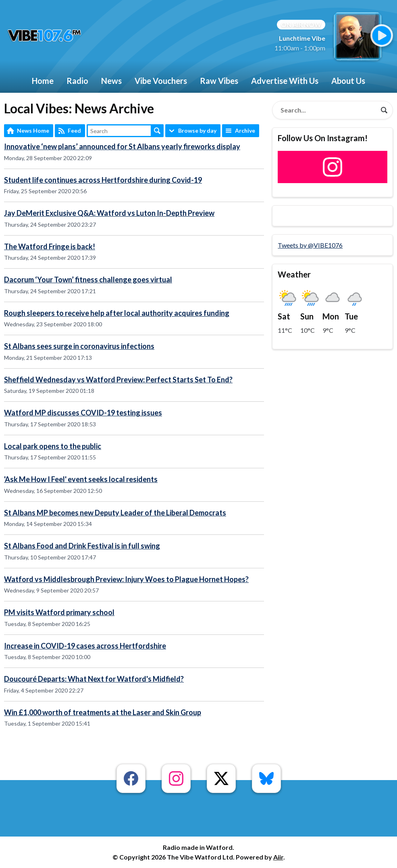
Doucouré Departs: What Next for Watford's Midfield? (94, 679)
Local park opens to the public (53, 446)
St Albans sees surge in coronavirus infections (79, 346)
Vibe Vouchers (161, 81)
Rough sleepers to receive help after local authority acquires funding (117, 313)
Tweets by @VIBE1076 (310, 245)
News (111, 81)
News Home (33, 130)
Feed (74, 130)
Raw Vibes (219, 81)
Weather (294, 274)
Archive (245, 130)
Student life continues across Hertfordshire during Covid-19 (103, 180)
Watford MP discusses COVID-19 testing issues (83, 413)
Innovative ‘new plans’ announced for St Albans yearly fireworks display (122, 146)
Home (43, 81)
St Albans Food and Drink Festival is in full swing (82, 546)
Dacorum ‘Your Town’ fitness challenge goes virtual (88, 280)
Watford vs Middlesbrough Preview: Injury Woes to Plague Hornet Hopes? (126, 579)
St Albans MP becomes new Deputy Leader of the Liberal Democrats (115, 513)
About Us (348, 81)
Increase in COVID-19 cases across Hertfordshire (85, 646)
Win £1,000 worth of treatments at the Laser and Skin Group (103, 712)
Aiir (278, 857)
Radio (77, 81)
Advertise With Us (285, 81)
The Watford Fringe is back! (50, 246)
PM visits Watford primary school (59, 612)
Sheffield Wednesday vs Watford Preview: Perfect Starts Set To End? (118, 380)
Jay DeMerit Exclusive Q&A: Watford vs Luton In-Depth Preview (109, 213)
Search (157, 131)
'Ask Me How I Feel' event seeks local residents (81, 479)
